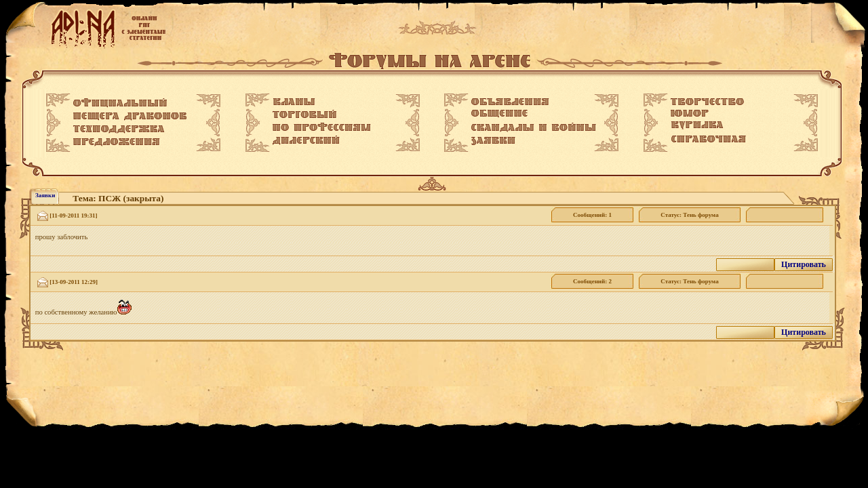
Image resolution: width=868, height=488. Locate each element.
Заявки (45, 195)
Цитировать (804, 264)
